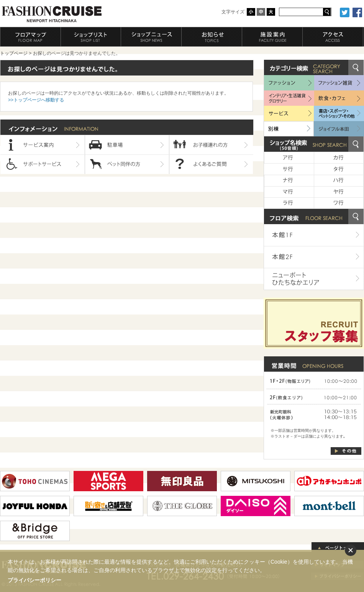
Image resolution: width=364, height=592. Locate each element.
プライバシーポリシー (34, 580)
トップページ (14, 53)
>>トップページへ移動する (36, 100)
